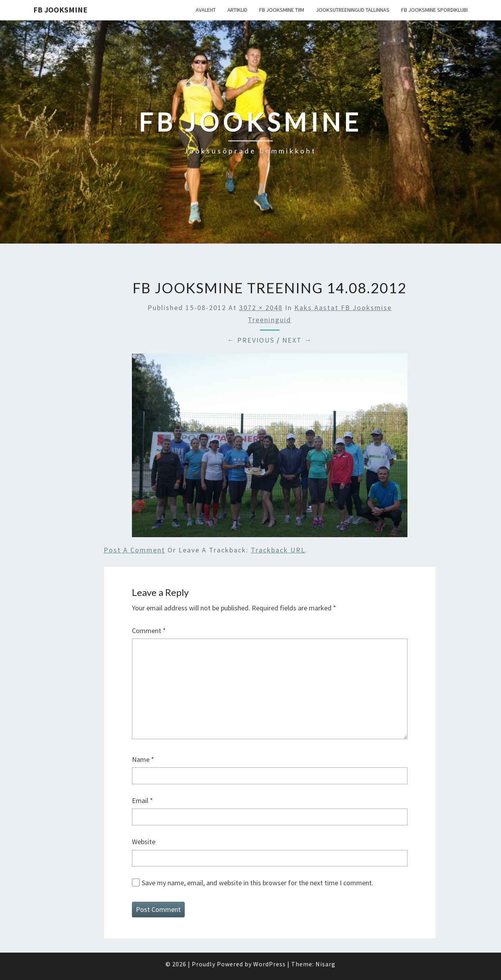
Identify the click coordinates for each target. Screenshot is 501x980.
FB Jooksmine (60, 10)
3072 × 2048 (261, 308)
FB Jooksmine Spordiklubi (434, 10)
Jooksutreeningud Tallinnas (353, 10)
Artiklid (237, 10)
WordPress (269, 964)
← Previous (251, 340)
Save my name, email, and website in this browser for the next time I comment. (258, 883)
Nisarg (325, 964)
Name (143, 759)
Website (144, 842)
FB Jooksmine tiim (282, 10)
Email (142, 800)
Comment (149, 631)
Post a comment (134, 550)
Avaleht (206, 10)
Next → (297, 340)
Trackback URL (278, 550)
